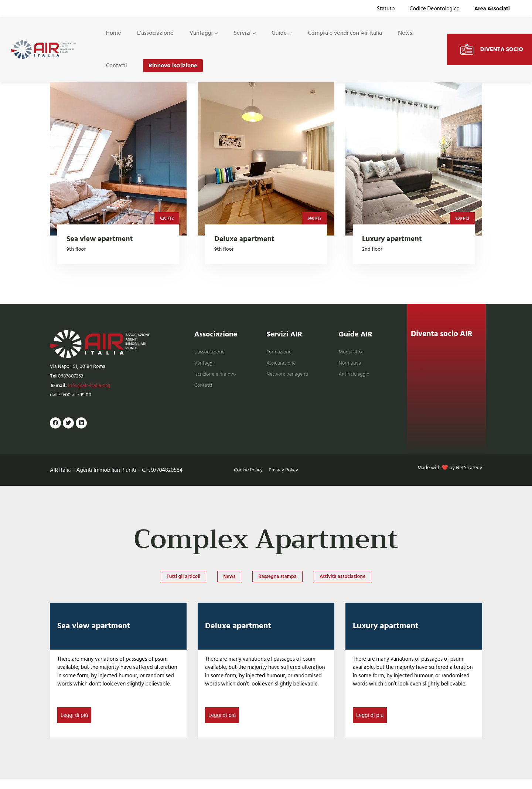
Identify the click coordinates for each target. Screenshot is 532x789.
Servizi (242, 34)
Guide (279, 34)
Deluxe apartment (238, 635)
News (406, 34)
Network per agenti (289, 377)
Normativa (351, 366)
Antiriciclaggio (356, 377)
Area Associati (492, 9)
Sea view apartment (94, 635)
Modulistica (353, 355)
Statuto (386, 9)
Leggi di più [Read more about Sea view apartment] (74, 725)
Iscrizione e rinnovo (217, 377)
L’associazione (155, 34)
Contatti (116, 68)
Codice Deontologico (434, 9)
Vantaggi (201, 34)
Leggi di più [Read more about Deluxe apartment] (222, 725)
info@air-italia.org (91, 391)
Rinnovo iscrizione (173, 68)
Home (113, 34)
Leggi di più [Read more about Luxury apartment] (370, 725)
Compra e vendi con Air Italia (346, 34)
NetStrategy (468, 476)
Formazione (280, 355)
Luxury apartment (386, 635)
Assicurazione (283, 366)
